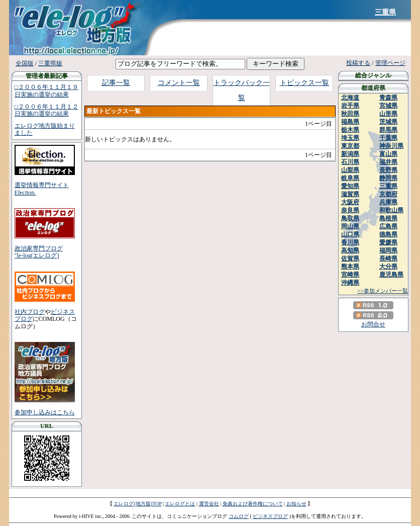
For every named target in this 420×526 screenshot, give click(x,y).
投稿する (358, 63)
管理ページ (390, 63)
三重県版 (50, 63)
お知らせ (296, 504)
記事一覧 (116, 83)
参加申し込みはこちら (45, 412)
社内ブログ (30, 312)
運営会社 (209, 504)
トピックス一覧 (304, 83)
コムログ (239, 516)
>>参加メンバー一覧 (383, 291)
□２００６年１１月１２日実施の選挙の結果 (46, 110)
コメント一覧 (179, 83)
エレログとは (180, 504)
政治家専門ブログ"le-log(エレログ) (39, 252)
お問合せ (373, 324)
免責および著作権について (253, 504)
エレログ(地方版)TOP (137, 504)
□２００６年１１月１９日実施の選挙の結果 (46, 91)
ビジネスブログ (270, 516)
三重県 (385, 12)
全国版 (25, 63)
